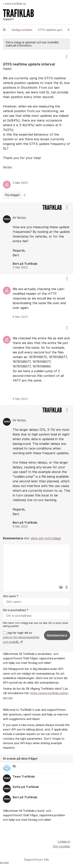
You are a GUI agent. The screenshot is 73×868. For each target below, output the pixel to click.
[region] (36, 126)
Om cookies (61, 846)
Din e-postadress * (16, 610)
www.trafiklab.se (15, 4)
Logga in (64, 841)
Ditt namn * (11, 596)
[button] (61, 587)
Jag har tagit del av (21, 637)
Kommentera (57, 635)
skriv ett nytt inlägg (46, 538)
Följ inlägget (12, 195)
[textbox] (36, 564)
